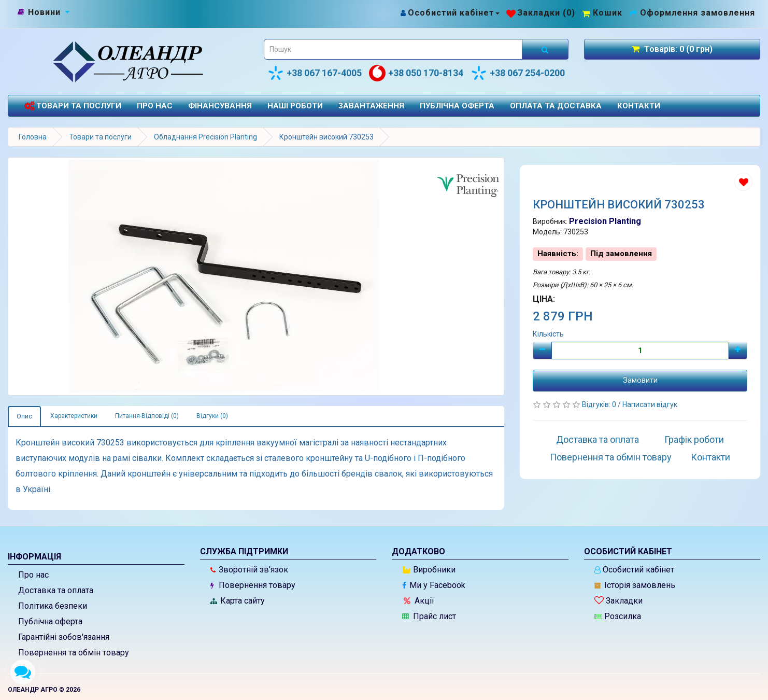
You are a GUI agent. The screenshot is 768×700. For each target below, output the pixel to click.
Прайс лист (429, 616)
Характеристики (74, 416)
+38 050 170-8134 (416, 73)
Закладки (618, 601)
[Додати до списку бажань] (743, 182)
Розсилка (618, 616)
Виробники (429, 570)
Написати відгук (650, 404)
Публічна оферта (457, 106)
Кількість (548, 334)
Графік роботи (694, 439)
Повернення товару (253, 585)
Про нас (155, 106)
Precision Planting (605, 221)
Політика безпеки (53, 606)
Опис (24, 416)
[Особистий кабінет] (450, 13)
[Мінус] (542, 351)
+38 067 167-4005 (315, 73)
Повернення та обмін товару (611, 457)
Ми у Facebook (434, 585)
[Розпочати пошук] (545, 49)
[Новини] (44, 12)
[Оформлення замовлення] (692, 13)
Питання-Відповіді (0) (147, 416)
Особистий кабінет (634, 570)
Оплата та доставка (556, 106)
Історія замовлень (635, 585)
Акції (419, 601)
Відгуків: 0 (600, 404)
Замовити (640, 380)
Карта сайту (238, 601)
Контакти (639, 106)
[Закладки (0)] (541, 13)
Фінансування (220, 106)
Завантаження (371, 106)
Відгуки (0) (212, 416)
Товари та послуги (73, 106)
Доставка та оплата (598, 439)
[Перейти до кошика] (602, 13)
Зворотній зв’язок (249, 570)
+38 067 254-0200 (518, 73)
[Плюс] (738, 351)
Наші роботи (295, 106)
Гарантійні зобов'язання (64, 637)
